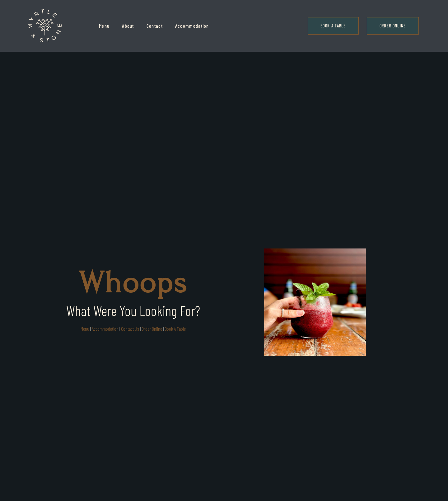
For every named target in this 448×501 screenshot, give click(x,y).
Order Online (152, 329)
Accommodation (192, 26)
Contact (155, 26)
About (128, 26)
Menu (104, 26)
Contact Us (130, 329)
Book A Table (175, 329)
